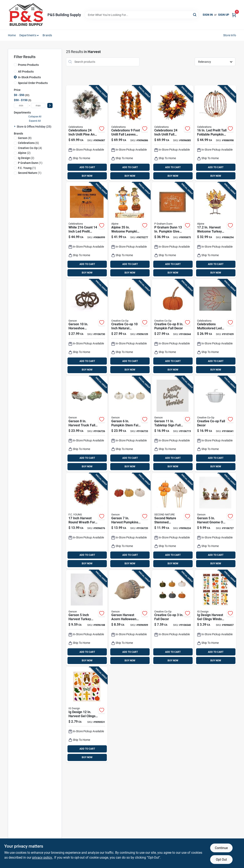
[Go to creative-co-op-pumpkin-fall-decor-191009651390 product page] (173, 327)
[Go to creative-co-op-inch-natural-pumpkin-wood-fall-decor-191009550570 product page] (130, 327)
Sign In (208, 15)
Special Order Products (33, 83)
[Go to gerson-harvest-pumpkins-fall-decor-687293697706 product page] (130, 521)
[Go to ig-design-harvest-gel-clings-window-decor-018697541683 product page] (215, 618)
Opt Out (221, 860)
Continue (221, 848)
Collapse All (35, 117)
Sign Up (224, 15)
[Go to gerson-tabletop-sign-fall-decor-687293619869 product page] (173, 424)
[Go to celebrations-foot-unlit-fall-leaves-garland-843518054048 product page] (130, 133)
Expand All (35, 121)
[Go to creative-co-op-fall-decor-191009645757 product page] (215, 424)
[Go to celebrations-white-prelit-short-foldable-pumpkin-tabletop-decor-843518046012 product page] (87, 230)
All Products (26, 72)
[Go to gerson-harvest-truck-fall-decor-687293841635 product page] (87, 424)
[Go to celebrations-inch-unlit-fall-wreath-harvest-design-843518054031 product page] (173, 133)
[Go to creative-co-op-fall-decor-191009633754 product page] (173, 618)
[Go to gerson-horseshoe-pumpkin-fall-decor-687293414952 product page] (87, 327)
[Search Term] (142, 15)
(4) (30, 148)
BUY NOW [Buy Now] (87, 176)
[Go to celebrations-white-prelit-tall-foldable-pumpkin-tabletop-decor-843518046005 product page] (215, 133)
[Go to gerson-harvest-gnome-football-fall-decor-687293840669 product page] (215, 521)
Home (12, 35)
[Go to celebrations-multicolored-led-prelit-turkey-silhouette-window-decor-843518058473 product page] (215, 327)
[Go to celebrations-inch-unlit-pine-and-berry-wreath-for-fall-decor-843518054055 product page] (87, 133)
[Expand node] (15, 126)
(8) (25, 138)
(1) (30, 163)
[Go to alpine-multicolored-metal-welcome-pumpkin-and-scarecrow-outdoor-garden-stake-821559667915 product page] (130, 230)
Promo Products (28, 65)
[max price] (38, 105)
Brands (47, 35)
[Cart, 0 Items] (234, 15)
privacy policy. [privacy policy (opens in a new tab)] (42, 858)
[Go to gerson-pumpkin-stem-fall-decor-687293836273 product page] (130, 424)
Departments (28, 35)
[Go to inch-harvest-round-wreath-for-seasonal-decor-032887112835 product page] (87, 521)
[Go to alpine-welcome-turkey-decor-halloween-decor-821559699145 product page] (215, 230)
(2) (24, 153)
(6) (28, 143)
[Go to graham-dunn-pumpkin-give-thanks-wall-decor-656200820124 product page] (173, 230)
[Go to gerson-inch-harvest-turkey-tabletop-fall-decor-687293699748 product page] (87, 618)
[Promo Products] (15, 65)
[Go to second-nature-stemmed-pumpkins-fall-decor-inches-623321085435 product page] (173, 521)
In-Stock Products (29, 77)
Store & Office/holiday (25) (34, 127)
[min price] (21, 105)
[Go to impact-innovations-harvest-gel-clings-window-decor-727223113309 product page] (87, 715)
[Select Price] (50, 105)
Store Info (230, 35)
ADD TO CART (87, 167)
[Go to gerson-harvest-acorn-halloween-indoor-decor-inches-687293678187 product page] (130, 618)
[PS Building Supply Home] (26, 15)
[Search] (195, 15)
